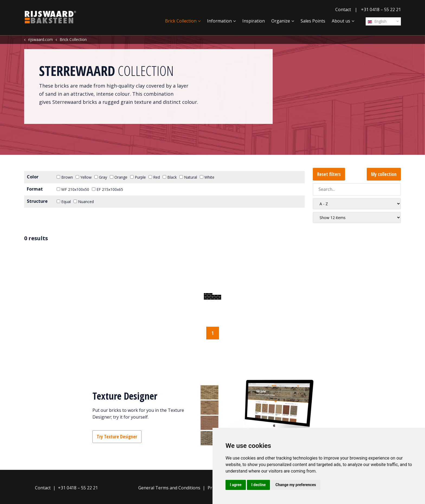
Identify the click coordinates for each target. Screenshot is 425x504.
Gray (101, 177)
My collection (384, 174)
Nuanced (84, 202)
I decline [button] (258, 485)
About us (341, 21)
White (207, 177)
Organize (281, 21)
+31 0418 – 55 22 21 (381, 9)
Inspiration (254, 21)
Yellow (84, 177)
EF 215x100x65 (107, 189)
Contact (343, 9)
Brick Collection (181, 21)
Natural (188, 177)
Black (170, 177)
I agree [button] (236, 485)
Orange (119, 177)
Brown (65, 177)
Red (154, 177)
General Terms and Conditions (169, 488)
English (377, 21)
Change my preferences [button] (296, 485)
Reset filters (329, 174)
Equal (64, 202)
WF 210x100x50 (73, 189)
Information (219, 21)
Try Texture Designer (117, 437)
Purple (138, 177)
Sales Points (313, 21)
